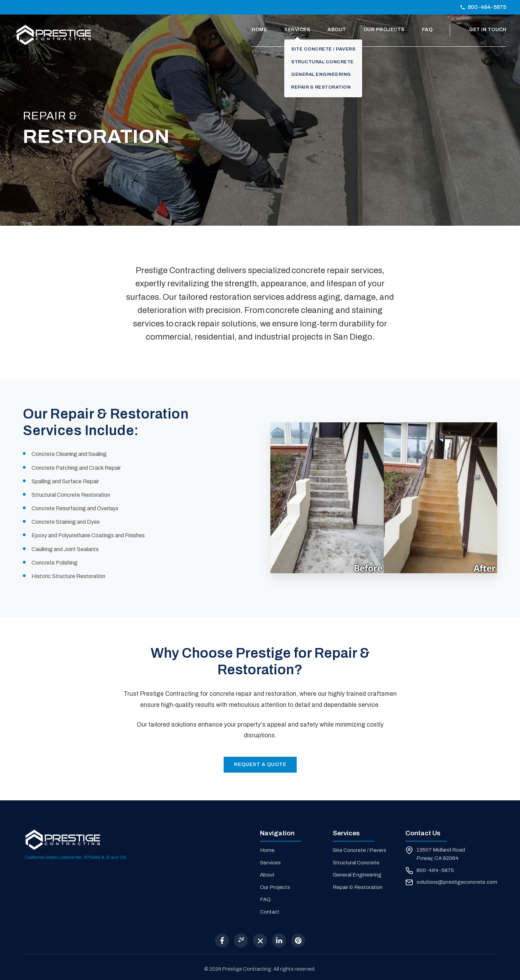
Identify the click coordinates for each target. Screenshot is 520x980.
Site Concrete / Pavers (360, 850)
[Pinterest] (298, 941)
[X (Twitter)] (260, 941)
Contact (270, 912)
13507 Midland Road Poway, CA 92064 (441, 854)
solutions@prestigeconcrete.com (457, 882)
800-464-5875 (483, 7)
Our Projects (384, 30)
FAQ (427, 30)
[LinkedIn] (279, 941)
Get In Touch (488, 30)
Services (297, 30)
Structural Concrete (356, 863)
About (337, 30)
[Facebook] (222, 941)
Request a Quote (260, 765)
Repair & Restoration (358, 887)
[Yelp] (241, 941)
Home (259, 30)
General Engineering (357, 875)
